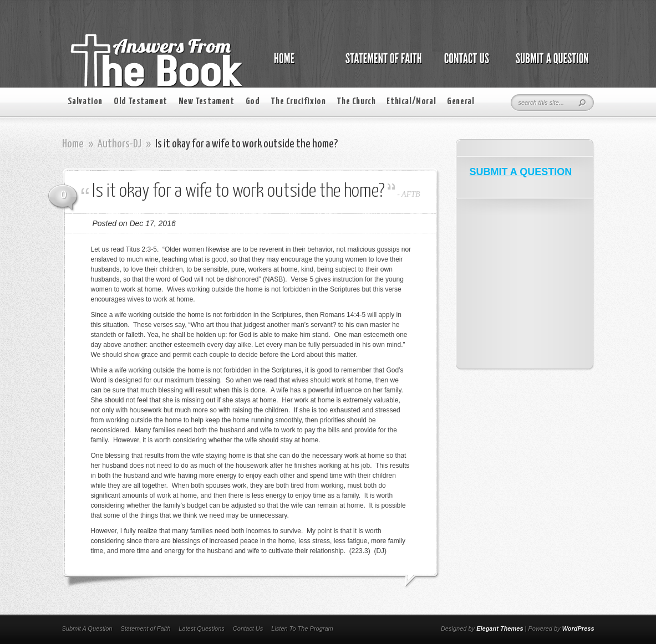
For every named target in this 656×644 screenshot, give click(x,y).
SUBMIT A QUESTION (521, 172)
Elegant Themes (500, 628)
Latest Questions (202, 628)
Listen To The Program (302, 628)
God (253, 102)
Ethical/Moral (411, 102)
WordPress (578, 628)
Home (73, 144)
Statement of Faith (145, 628)
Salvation (85, 102)
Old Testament (141, 102)
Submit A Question (87, 628)
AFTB (411, 194)
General (461, 102)
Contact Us (248, 628)
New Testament (207, 102)
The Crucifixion (298, 102)
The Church (356, 102)
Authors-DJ (119, 144)
